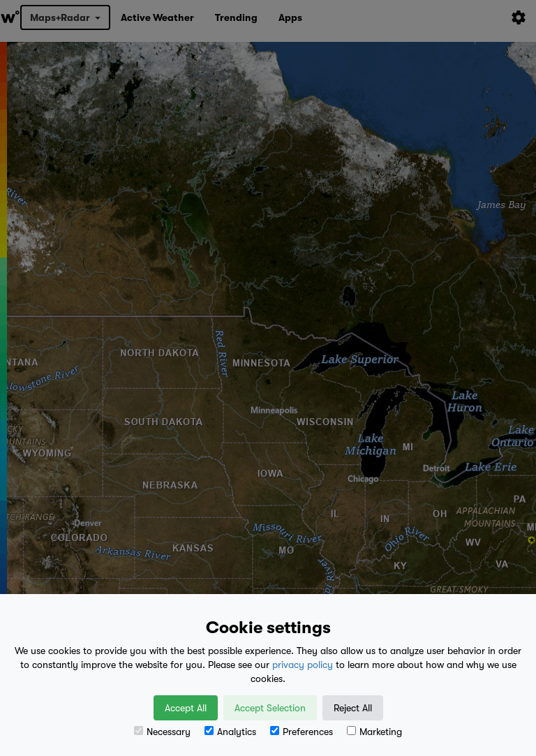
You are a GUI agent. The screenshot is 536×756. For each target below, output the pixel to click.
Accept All (186, 708)
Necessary (162, 732)
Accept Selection (270, 708)
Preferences (301, 732)
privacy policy (303, 665)
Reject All (353, 708)
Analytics (230, 732)
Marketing (374, 732)
